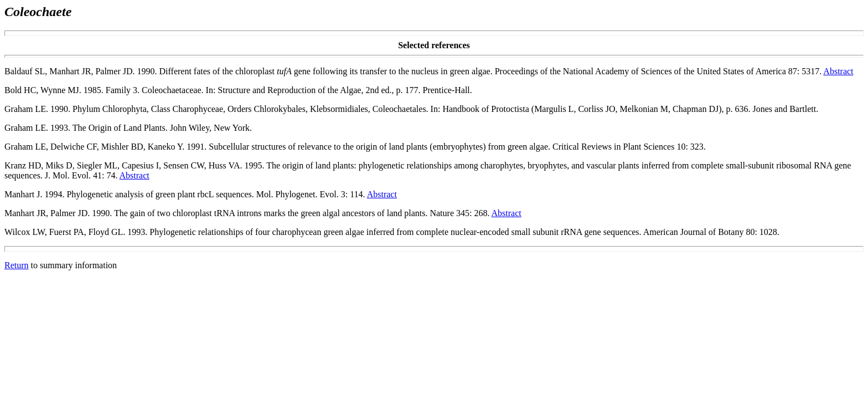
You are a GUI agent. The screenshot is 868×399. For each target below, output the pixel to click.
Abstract (838, 71)
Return (17, 265)
